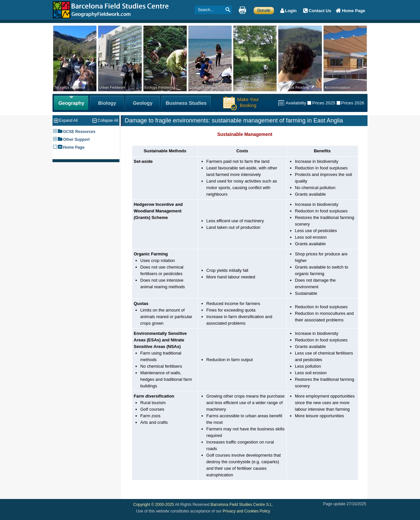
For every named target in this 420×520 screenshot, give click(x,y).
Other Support (76, 140)
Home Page (74, 147)
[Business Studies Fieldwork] (186, 103)
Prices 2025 (324, 103)
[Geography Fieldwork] (71, 103)
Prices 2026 (353, 103)
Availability (296, 103)
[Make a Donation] (264, 10)
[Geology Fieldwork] (143, 103)
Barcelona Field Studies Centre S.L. (242, 505)
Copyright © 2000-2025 (154, 505)
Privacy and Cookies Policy (247, 511)
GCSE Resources (79, 132)
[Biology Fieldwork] (107, 103)
